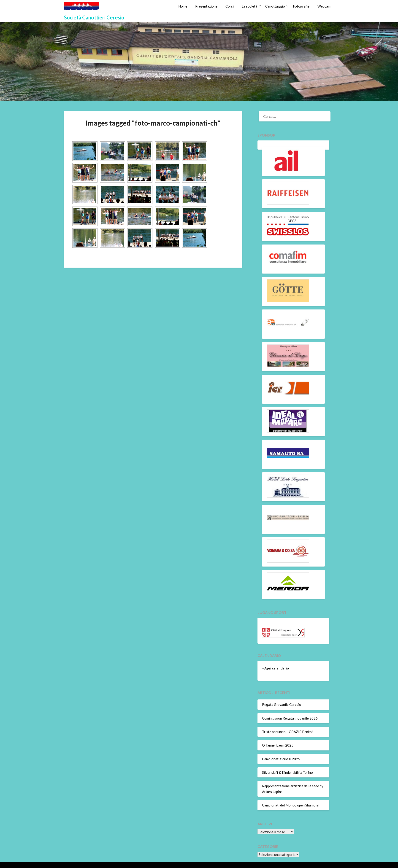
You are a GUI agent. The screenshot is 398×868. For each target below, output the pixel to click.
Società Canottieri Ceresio (94, 17)
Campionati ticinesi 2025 (281, 759)
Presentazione (206, 6)
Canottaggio (275, 6)
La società (249, 6)
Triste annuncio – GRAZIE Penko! (287, 732)
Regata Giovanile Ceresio (282, 704)
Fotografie (301, 6)
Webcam (324, 6)
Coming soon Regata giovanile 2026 (290, 718)
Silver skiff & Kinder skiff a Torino (287, 772)
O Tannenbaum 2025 (278, 745)
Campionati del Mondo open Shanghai (291, 805)
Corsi (230, 6)
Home (183, 6)
